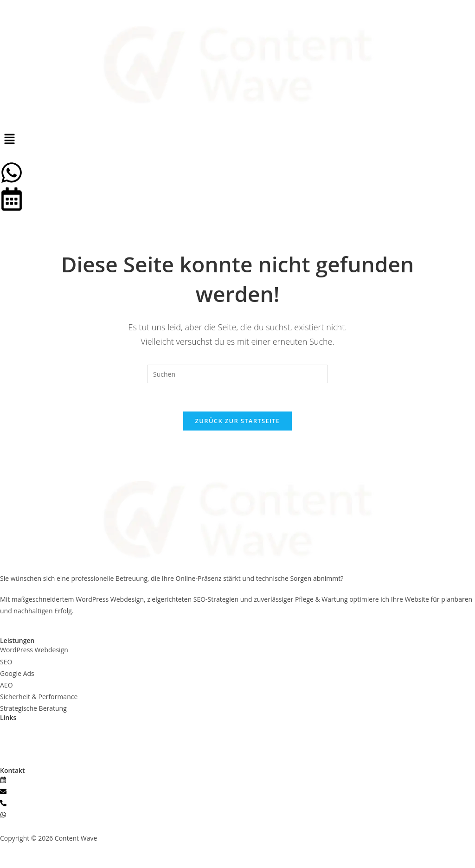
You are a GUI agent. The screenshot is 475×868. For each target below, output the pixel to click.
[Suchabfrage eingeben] (237, 374)
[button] (237, 139)
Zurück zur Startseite (238, 421)
